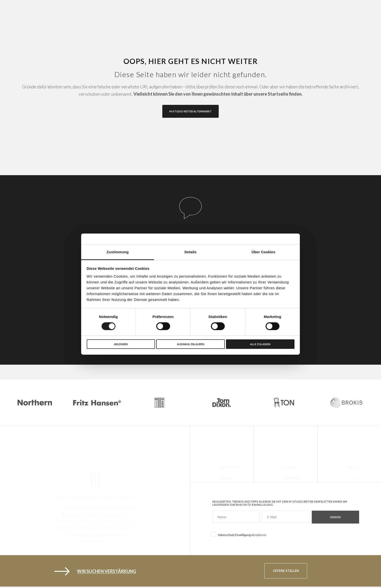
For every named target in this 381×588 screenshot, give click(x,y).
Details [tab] (190, 252)
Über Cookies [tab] (263, 252)
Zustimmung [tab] (118, 252)
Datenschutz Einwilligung (234, 535)
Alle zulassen (260, 344)
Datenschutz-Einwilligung (252, 505)
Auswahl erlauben (191, 344)
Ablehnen (121, 344)
